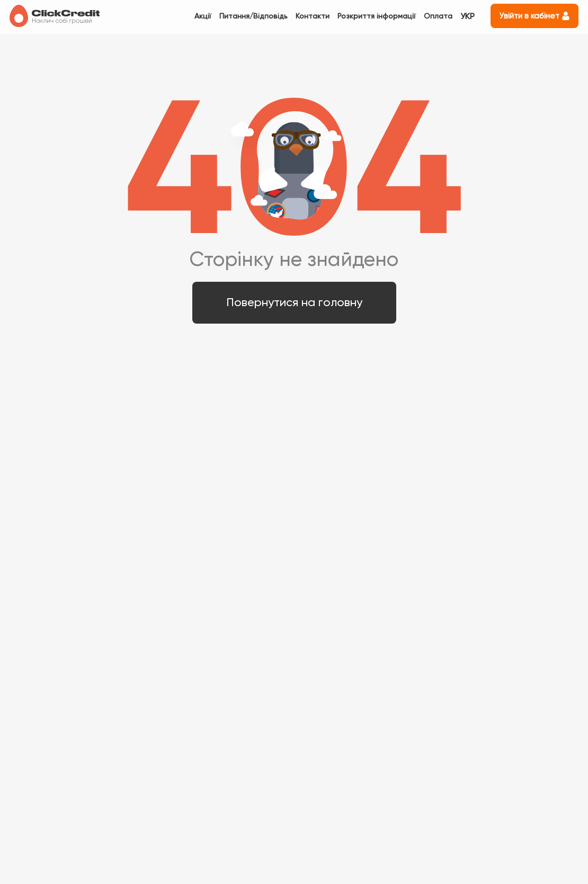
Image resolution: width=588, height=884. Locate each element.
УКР (467, 16)
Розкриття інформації (377, 16)
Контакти (313, 16)
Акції (203, 16)
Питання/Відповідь (253, 16)
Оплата (438, 16)
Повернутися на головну (294, 302)
